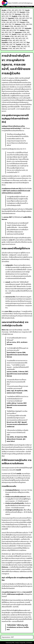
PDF (20, 10)
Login (31, 7)
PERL (13, 643)
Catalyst (17, 643)
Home (3, 7)
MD (13, 10)
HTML (9, 10)
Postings (13, 7)
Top (23, 7)
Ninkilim (30, 643)
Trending (27, 7)
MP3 (16, 10)
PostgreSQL (23, 643)
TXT (23, 10)
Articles (8, 7)
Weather (19, 7)
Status (4, 8)
